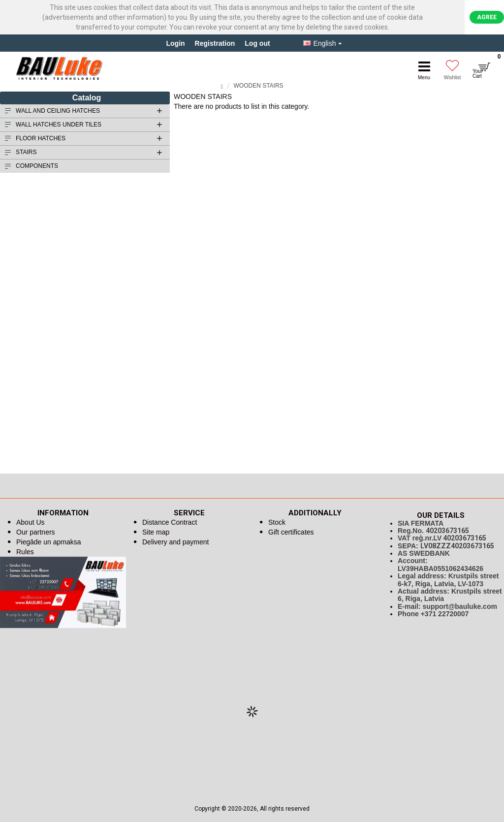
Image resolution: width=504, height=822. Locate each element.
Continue (491, 114)
